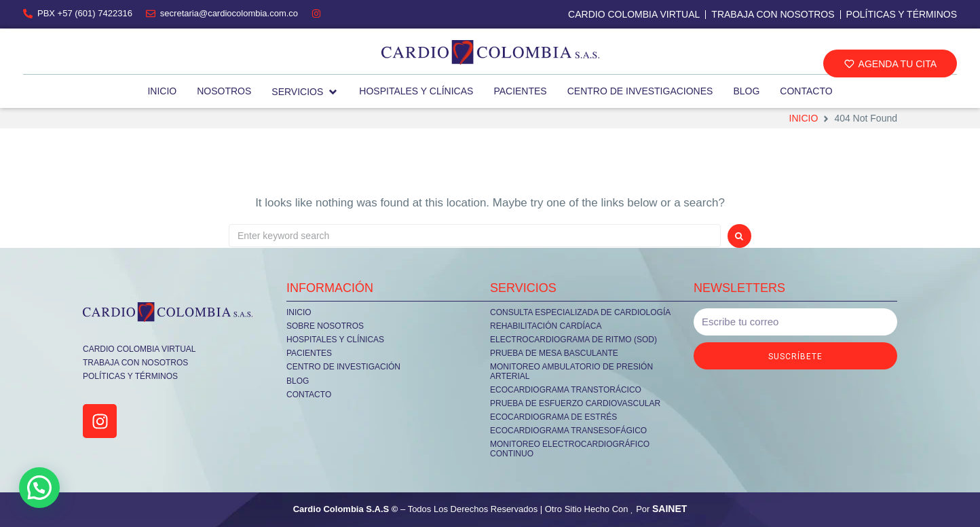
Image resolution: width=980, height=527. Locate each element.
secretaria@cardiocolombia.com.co (229, 13)
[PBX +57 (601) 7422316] (28, 14)
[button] (890, 63)
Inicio (804, 118)
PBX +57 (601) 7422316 (85, 13)
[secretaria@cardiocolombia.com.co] (151, 14)
